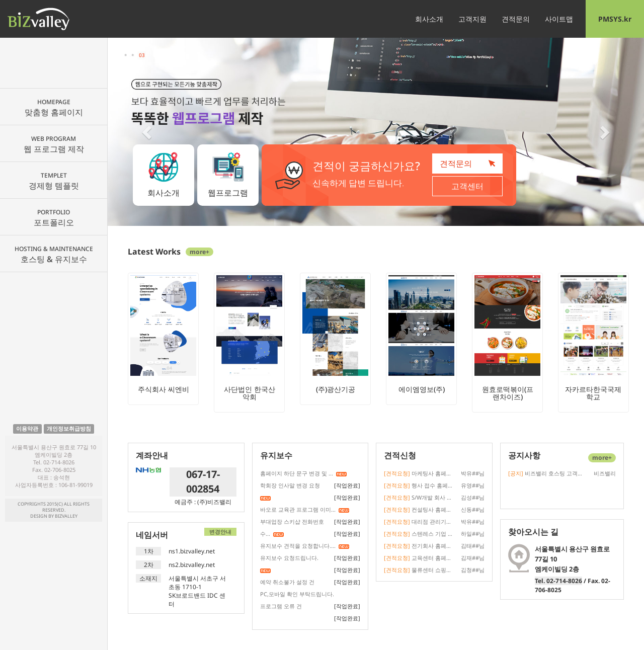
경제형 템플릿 (54, 181)
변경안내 (220, 532)
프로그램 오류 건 (281, 606)
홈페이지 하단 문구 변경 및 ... (297, 473)
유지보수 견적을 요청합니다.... (298, 546)
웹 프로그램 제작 (54, 144)
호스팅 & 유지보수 (54, 255)
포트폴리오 (54, 218)
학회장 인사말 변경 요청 (290, 485)
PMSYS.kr (615, 19)
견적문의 (516, 19)
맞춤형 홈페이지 (54, 108)
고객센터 (467, 186)
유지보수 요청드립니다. (289, 558)
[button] (148, 132)
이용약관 (27, 429)
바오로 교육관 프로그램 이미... (298, 509)
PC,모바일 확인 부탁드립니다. (297, 594)
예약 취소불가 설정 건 (287, 582)
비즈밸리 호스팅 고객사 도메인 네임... (546, 473)
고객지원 (472, 19)
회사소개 (429, 19)
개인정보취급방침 (69, 429)
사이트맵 (559, 19)
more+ (199, 252)
